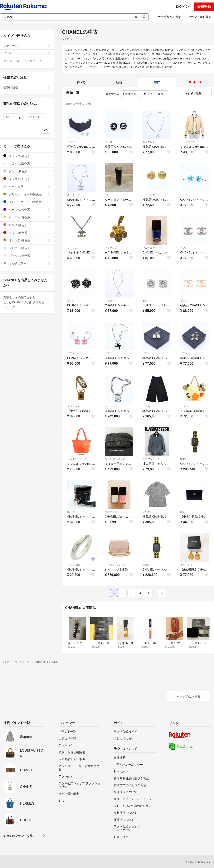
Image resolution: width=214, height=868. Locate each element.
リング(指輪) (74, 565)
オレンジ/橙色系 (27, 240)
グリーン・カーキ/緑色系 (27, 194)
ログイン (182, 7)
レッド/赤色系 (27, 233)
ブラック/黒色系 (27, 156)
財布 (183, 512)
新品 (119, 82)
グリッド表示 (155, 94)
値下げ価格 (27, 87)
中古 (157, 82)
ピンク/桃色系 (27, 225)
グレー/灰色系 (27, 171)
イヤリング (149, 195)
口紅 (107, 195)
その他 (146, 406)
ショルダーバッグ (77, 459)
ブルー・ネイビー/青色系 (27, 202)
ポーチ (71, 512)
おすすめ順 (131, 94)
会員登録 (204, 7)
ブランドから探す (200, 17)
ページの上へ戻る (189, 696)
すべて (81, 82)
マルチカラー (27, 263)
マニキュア (149, 248)
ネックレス (149, 142)
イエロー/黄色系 (27, 217)
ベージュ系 (27, 187)
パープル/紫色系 (27, 210)
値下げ (195, 82)
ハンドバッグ (188, 406)
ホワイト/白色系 (27, 163)
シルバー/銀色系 (27, 248)
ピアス (71, 142)
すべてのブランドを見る (19, 836)
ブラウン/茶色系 (27, 179)
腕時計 (184, 459)
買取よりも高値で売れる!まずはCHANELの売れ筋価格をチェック (27, 302)
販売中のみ (110, 94)
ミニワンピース (151, 459)
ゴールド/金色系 (27, 256)
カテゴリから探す (170, 17)
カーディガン (188, 142)
